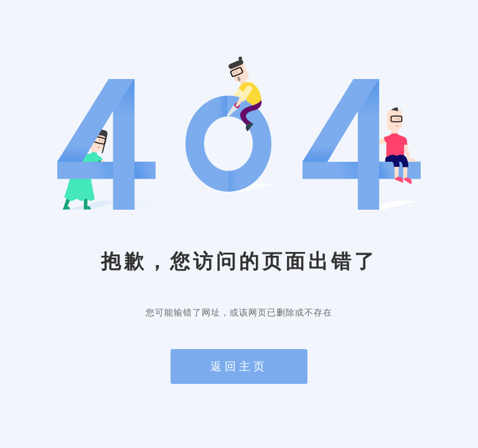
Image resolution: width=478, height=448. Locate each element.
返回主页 (239, 366)
